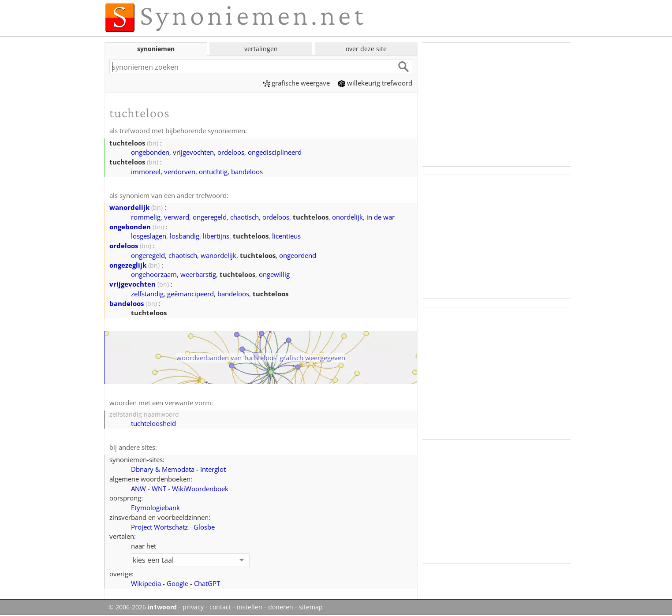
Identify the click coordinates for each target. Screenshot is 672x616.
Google (177, 583)
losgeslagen (149, 236)
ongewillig (274, 274)
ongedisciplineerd (275, 152)
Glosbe (204, 527)
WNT (159, 489)
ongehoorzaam (154, 274)
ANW (138, 489)
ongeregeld (210, 217)
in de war (381, 217)
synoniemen (156, 49)
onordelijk (347, 217)
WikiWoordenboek (200, 489)
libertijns (216, 236)
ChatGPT (207, 583)
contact (220, 607)
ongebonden (150, 152)
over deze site (366, 49)
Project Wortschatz (159, 527)
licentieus (286, 236)
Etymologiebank (155, 508)
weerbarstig (198, 274)
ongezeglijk (128, 265)
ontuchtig (213, 172)
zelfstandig (147, 294)
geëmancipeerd (190, 294)
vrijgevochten (193, 152)
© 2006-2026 (143, 607)
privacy (193, 607)
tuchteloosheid (153, 423)
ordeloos (231, 152)
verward (177, 217)
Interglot (213, 469)
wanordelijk (129, 207)
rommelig (146, 217)
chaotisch (245, 217)
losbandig (185, 236)
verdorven (180, 172)
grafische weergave (296, 83)
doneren (281, 607)
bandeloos (247, 172)
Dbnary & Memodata (163, 469)
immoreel (146, 172)
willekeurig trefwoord (375, 83)
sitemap (311, 607)
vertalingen (261, 49)
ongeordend (298, 255)
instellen (250, 607)
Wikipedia (146, 583)
